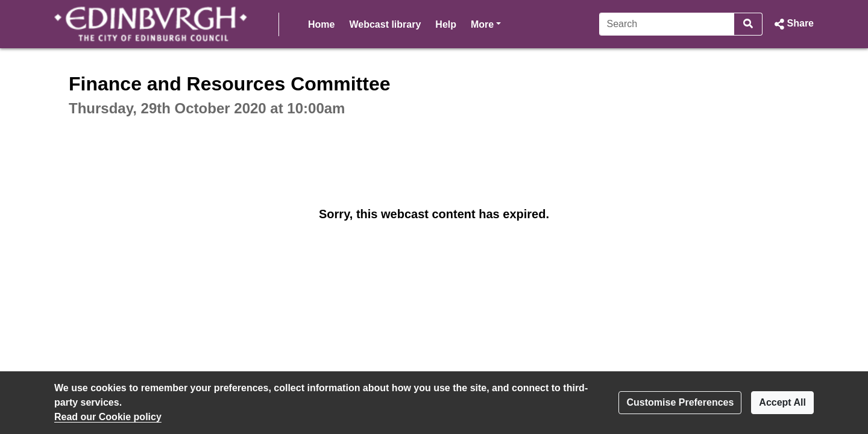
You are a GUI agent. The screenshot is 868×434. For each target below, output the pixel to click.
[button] (793, 24)
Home (321, 24)
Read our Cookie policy (108, 417)
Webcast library (385, 24)
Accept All (782, 402)
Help (446, 24)
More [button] (486, 23)
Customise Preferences (680, 402)
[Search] (667, 24)
